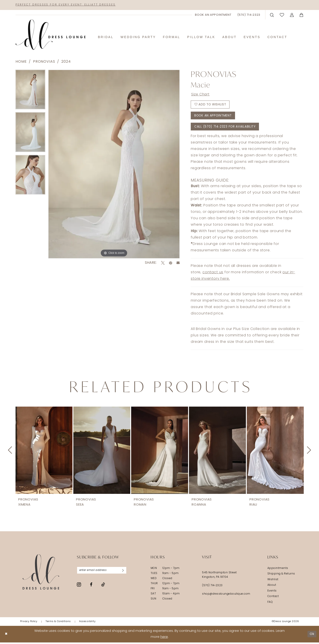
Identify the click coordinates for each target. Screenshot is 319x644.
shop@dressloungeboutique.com (226, 596)
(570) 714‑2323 (212, 587)
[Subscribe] (125, 572)
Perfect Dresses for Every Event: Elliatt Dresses (68, 5)
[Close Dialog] (7, 636)
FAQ (270, 604)
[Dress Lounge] (41, 573)
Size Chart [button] (201, 95)
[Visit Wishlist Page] (282, 15)
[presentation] (44, 452)
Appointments (278, 570)
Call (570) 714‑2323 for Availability (226, 128)
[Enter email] (103, 572)
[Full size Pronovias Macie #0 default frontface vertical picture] (114, 164)
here (164, 639)
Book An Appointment (214, 117)
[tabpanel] (30, 91)
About (272, 587)
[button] (292, 15)
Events (272, 592)
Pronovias (44, 62)
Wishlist (273, 581)
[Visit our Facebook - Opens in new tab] (91, 587)
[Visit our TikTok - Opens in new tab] (103, 586)
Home (21, 62)
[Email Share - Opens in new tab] (178, 263)
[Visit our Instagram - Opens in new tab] (79, 586)
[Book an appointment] (213, 15)
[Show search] (272, 15)
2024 (66, 62)
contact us (213, 274)
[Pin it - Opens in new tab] (171, 263)
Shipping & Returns (281, 576)
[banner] (51, 35)
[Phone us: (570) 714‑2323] (249, 15)
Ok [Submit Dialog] (312, 636)
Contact (273, 598)
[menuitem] (213, 15)
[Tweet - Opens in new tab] (163, 263)
